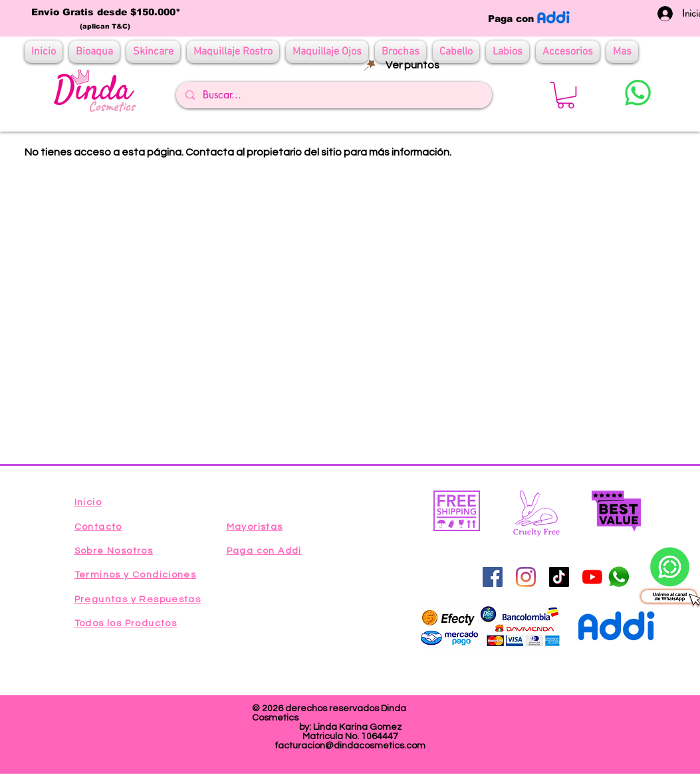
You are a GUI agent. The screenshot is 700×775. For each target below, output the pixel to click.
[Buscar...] (333, 95)
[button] (566, 95)
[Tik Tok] (559, 577)
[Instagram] (526, 577)
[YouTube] (592, 577)
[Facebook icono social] (493, 577)
